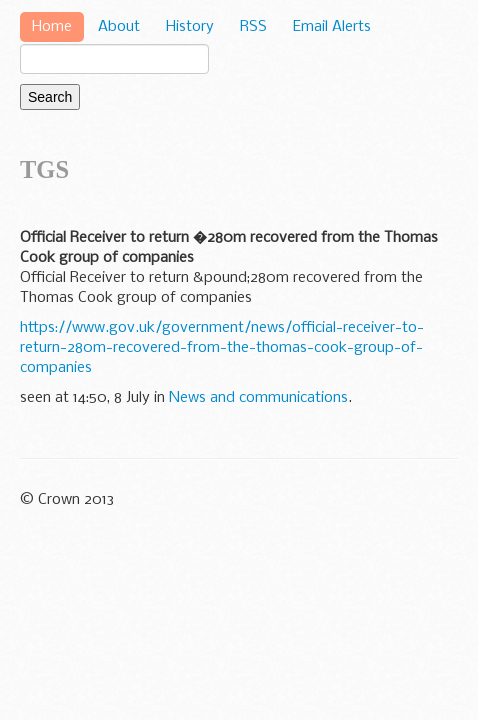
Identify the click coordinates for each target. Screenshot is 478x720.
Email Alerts (332, 27)
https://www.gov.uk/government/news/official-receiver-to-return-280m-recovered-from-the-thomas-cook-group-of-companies (222, 348)
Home (52, 27)
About (119, 27)
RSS (253, 27)
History (190, 27)
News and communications (258, 398)
